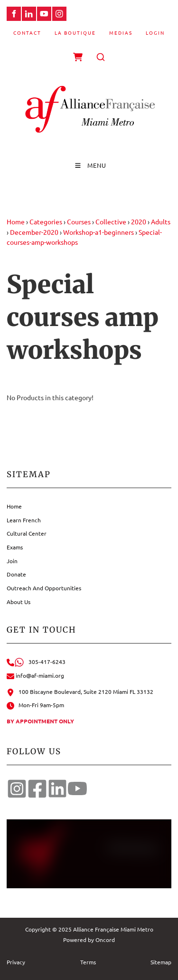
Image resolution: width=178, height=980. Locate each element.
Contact (27, 33)
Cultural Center (27, 533)
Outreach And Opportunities (44, 588)
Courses (79, 221)
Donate (16, 574)
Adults (161, 221)
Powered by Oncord (89, 940)
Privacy (16, 962)
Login (155, 33)
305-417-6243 (36, 662)
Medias (121, 33)
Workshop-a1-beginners (98, 232)
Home (16, 221)
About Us (19, 602)
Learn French (24, 520)
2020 (139, 221)
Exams (15, 547)
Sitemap (161, 962)
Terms (88, 962)
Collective (111, 221)
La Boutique (75, 33)
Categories (46, 221)
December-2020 (34, 232)
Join (12, 561)
